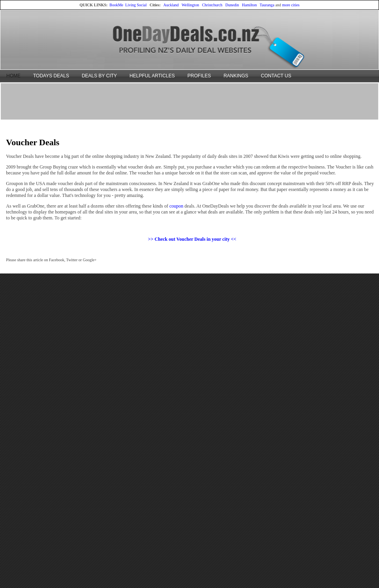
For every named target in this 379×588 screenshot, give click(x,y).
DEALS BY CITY (99, 76)
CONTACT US (276, 76)
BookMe (116, 5)
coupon (176, 206)
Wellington (190, 5)
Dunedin (232, 5)
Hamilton (250, 5)
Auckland (171, 5)
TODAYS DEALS (51, 76)
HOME (13, 76)
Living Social (136, 5)
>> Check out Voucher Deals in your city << (192, 239)
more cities (291, 5)
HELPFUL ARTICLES (152, 76)
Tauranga (267, 5)
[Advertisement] (189, 101)
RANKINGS (236, 76)
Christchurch (212, 5)
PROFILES (199, 76)
